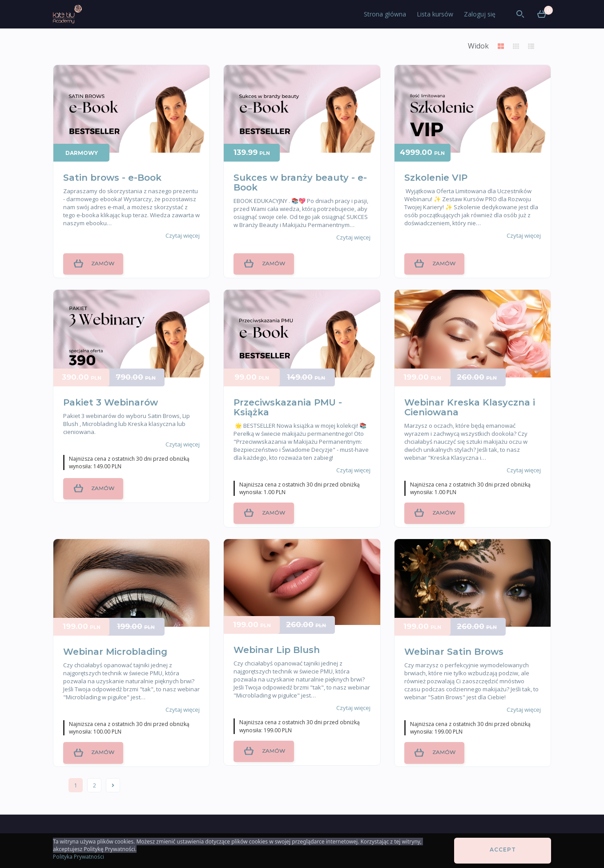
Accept (503, 850)
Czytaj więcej (183, 235)
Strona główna (385, 14)
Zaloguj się (480, 14)
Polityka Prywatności (79, 857)
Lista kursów (435, 14)
